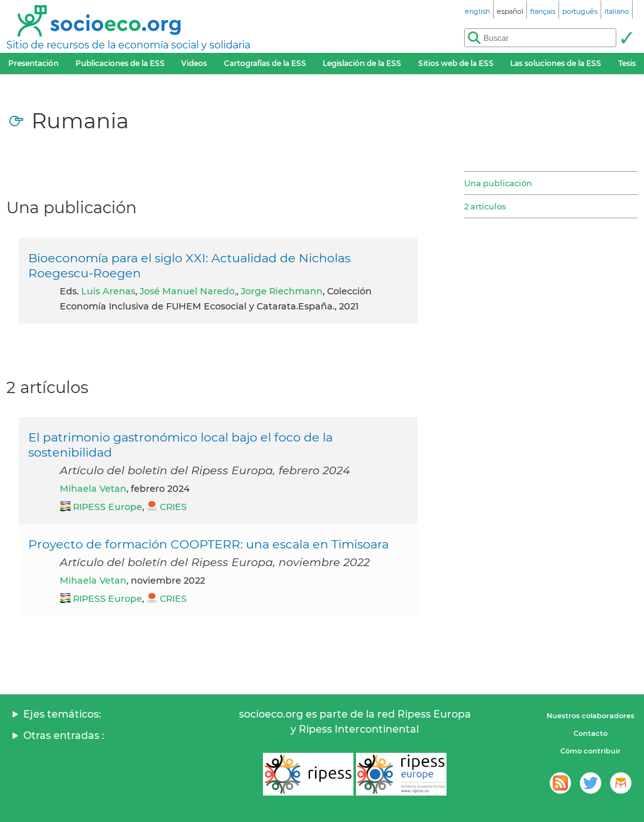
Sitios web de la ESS (456, 63)
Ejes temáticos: (62, 714)
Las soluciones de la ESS (556, 63)
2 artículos (485, 206)
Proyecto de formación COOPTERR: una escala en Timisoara (208, 544)
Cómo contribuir (591, 751)
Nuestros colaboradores (591, 716)
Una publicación (498, 183)
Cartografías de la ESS (265, 63)
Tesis (627, 63)
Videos (194, 63)
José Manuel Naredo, (188, 291)
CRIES (173, 507)
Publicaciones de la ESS (120, 63)
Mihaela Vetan (93, 489)
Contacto (591, 733)
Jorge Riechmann (282, 291)
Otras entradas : (64, 736)
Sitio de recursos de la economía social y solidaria (128, 45)
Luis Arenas (108, 291)
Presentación (33, 63)
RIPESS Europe (108, 507)
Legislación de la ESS (362, 63)
